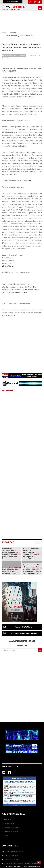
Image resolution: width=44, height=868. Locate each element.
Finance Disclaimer (10, 832)
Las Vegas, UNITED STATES (11, 10)
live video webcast (10, 106)
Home (4, 33)
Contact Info (10, 846)
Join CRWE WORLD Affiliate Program (13, 867)
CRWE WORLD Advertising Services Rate (32, 867)
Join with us (10, 766)
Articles (13, 33)
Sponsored (8, 390)
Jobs (5, 836)
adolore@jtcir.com (8, 266)
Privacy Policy (8, 824)
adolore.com (27, 109)
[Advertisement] (22, 348)
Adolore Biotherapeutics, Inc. (15, 80)
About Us (6, 820)
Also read (8, 542)
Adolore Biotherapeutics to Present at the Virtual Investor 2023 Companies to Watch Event (22, 47)
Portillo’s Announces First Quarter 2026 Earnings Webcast (10, 571)
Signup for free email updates (13, 1)
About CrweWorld (14, 814)
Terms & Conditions (10, 828)
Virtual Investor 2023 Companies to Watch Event (21, 94)
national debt (22, 646)
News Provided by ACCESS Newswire (20, 36)
